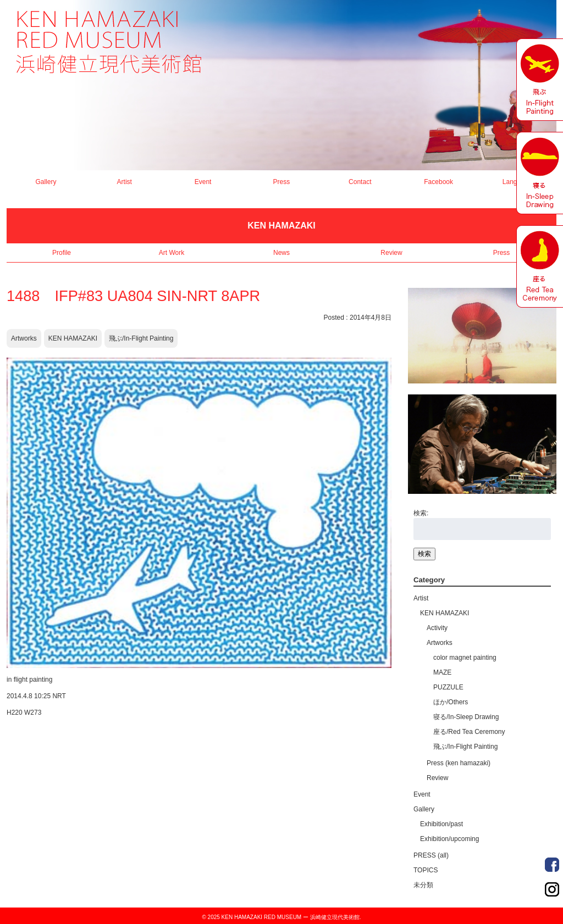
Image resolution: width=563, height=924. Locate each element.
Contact (360, 182)
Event (203, 182)
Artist (125, 182)
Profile (62, 253)
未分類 (423, 885)
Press (282, 182)
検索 (424, 554)
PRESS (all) (431, 855)
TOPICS (426, 870)
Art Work (172, 253)
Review (391, 253)
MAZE (442, 672)
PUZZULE (448, 687)
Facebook (438, 182)
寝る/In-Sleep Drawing (466, 717)
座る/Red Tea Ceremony (469, 732)
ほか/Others (451, 702)
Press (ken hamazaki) (459, 763)
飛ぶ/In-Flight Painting (141, 338)
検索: (421, 513)
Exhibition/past (441, 824)
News (281, 253)
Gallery (46, 182)
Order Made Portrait (552, 865)
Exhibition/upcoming (449, 839)
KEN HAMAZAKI (73, 338)
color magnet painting (465, 658)
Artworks (24, 338)
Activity (437, 628)
